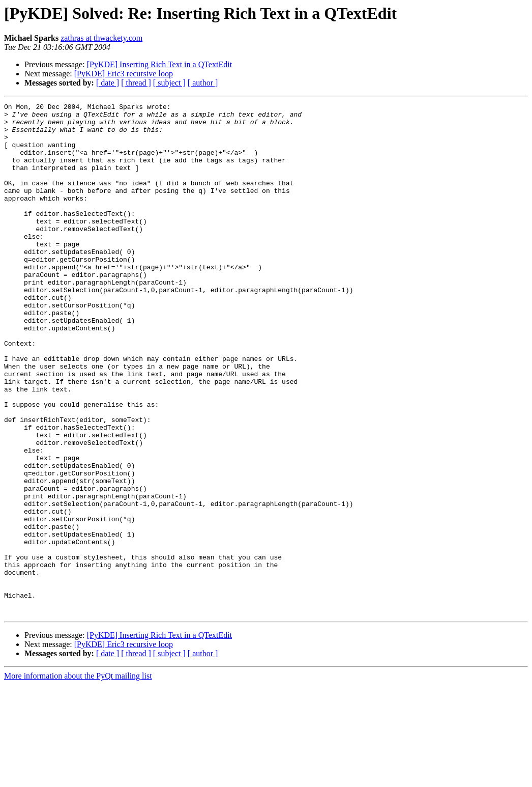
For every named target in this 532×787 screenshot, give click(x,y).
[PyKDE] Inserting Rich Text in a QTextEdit (159, 64)
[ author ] (203, 83)
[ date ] (108, 83)
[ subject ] (169, 83)
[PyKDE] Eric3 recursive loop (124, 74)
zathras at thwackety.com (101, 38)
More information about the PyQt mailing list (78, 778)
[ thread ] (136, 83)
